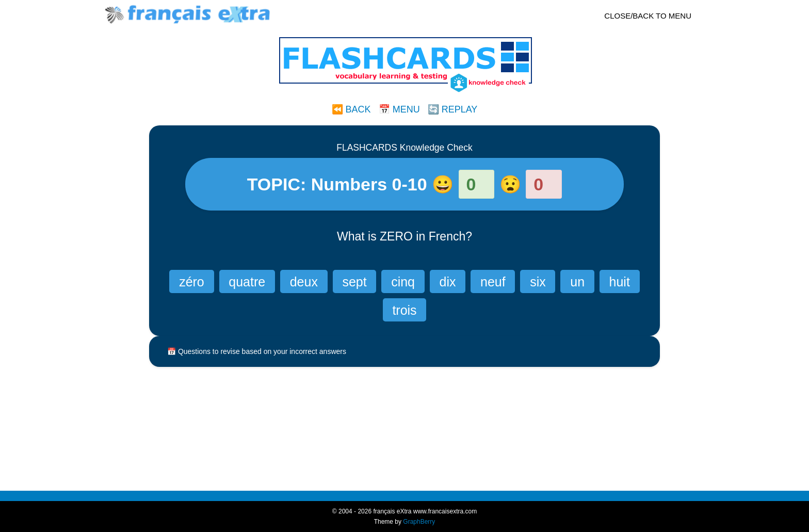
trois (404, 310)
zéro (192, 282)
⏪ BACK (351, 109)
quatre (247, 282)
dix (448, 282)
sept (354, 282)
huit (620, 282)
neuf (493, 282)
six (538, 282)
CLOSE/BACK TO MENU (648, 16)
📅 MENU (399, 109)
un (577, 282)
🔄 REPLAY (453, 109)
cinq (403, 282)
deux (304, 282)
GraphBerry (419, 522)
